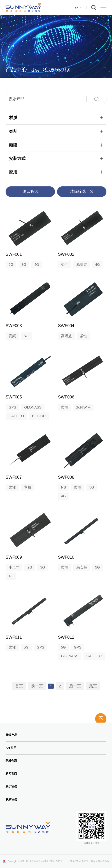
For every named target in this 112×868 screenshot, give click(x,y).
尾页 (93, 688)
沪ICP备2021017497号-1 (52, 861)
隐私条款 (105, 861)
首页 (19, 688)
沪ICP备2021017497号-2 (79, 861)
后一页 (75, 688)
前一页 (37, 688)
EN (78, 8)
